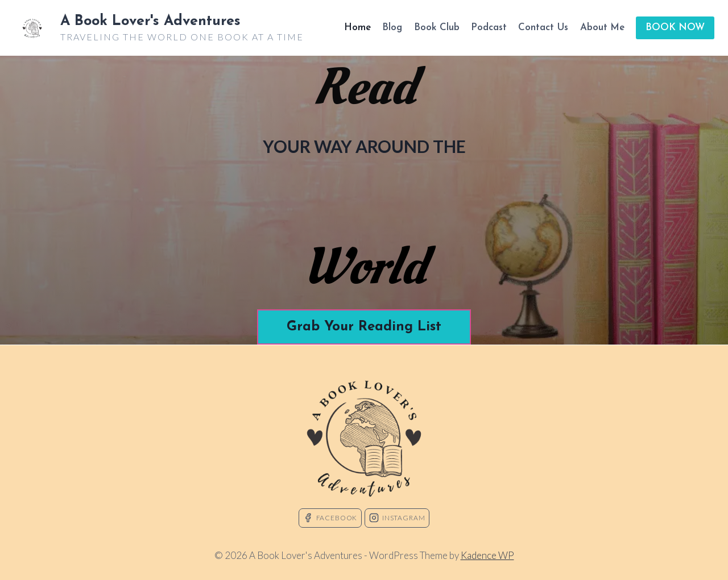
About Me (602, 28)
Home (357, 28)
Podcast (489, 28)
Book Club (437, 28)
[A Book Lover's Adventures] (159, 28)
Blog (392, 28)
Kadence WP (487, 555)
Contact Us (543, 28)
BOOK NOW (675, 28)
